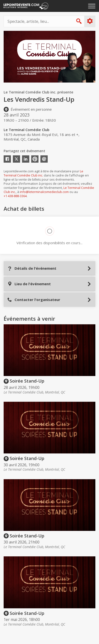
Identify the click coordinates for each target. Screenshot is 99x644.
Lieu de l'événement (29, 284)
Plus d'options (90, 21)
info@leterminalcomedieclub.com (44, 192)
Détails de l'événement (32, 268)
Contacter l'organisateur (34, 300)
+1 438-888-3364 (15, 196)
